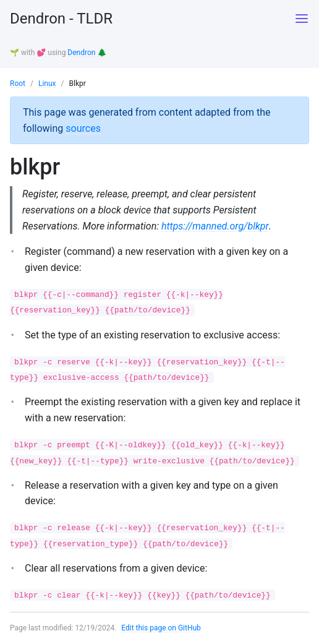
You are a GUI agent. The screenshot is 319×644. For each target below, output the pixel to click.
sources (83, 128)
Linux (47, 84)
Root (18, 84)
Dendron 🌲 (87, 53)
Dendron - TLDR (61, 19)
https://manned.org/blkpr (215, 226)
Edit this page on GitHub (161, 628)
